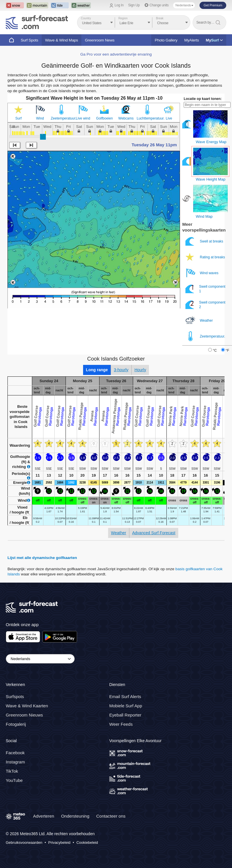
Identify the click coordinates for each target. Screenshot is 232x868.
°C (215, 350)
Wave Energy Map (211, 142)
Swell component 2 (205, 305)
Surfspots (15, 697)
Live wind (83, 118)
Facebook (15, 753)
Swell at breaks (205, 241)
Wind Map (204, 216)
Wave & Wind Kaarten (27, 706)
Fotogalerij (16, 724)
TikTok (12, 771)
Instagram (15, 762)
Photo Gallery (166, 40)
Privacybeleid (59, 843)
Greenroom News (100, 40)
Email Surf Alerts (125, 697)
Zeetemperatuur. (62, 118)
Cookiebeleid (87, 843)
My (214, 40)
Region (123, 18)
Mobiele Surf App (126, 706)
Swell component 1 (205, 289)
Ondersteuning (75, 816)
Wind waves (202, 273)
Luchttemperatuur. (148, 118)
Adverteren (44, 816)
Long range (97, 370)
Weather (200, 320)
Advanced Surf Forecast (154, 533)
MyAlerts (192, 40)
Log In (119, 5)
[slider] (43, 137)
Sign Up (134, 5)
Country (86, 18)
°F (227, 350)
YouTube (14, 780)
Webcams (126, 118)
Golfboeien (104, 118)
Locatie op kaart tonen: (203, 99)
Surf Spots (29, 40)
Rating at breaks (206, 257)
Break (160, 18)
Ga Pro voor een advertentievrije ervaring (116, 54)
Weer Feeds (121, 724)
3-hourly (121, 370)
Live (169, 118)
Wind (40, 118)
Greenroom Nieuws (24, 715)
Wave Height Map (211, 179)
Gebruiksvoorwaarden (24, 843)
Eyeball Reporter (125, 715)
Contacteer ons (111, 816)
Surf (18, 118)
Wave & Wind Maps (62, 40)
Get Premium (213, 5)
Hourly (140, 370)
